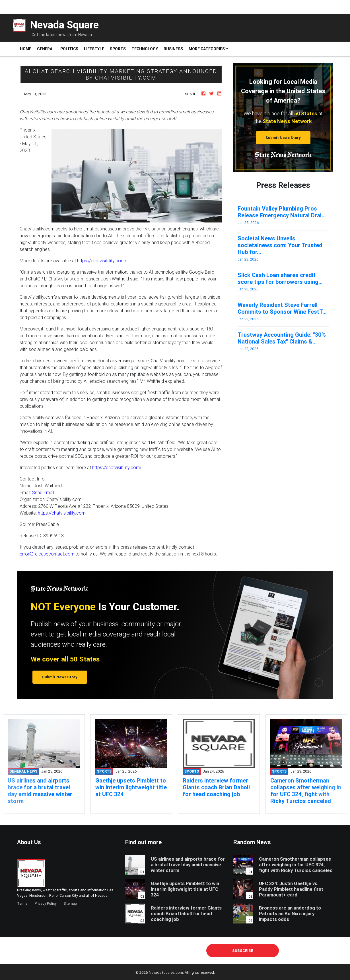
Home (27, 49)
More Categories (207, 49)
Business (173, 49)
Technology (145, 49)
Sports (118, 49)
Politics (69, 49)
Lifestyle (94, 49)
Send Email (43, 492)
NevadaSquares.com (166, 972)
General (46, 49)
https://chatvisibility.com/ (102, 261)
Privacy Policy (46, 903)
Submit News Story (283, 138)
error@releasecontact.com (47, 554)
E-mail (77, 950)
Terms (22, 903)
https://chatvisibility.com (62, 513)
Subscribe (243, 951)
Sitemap (70, 903)
